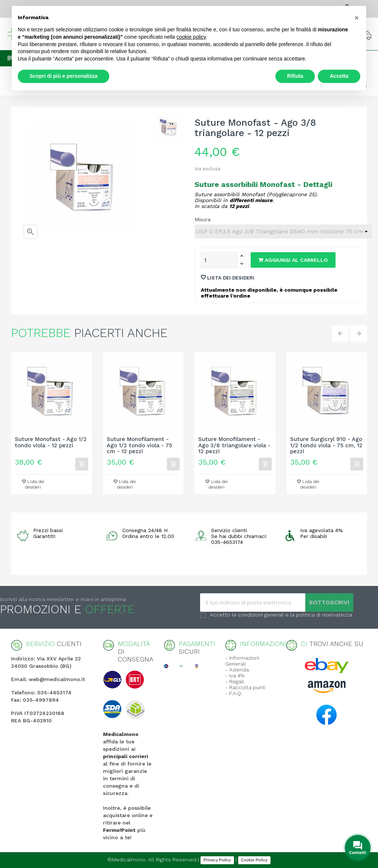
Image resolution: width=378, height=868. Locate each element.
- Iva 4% (235, 676)
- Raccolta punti (245, 687)
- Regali (235, 681)
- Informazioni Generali (242, 661)
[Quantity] (219, 260)
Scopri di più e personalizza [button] (63, 76)
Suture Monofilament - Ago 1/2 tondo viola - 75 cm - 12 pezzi (139, 445)
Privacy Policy (217, 860)
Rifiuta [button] (295, 76)
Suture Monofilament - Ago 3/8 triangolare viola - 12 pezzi (234, 445)
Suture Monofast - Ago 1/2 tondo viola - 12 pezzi (51, 442)
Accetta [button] (339, 76)
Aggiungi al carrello (293, 260)
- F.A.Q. (233, 693)
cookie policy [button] (191, 37)
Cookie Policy (254, 860)
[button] (357, 18)
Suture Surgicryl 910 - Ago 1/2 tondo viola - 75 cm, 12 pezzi (326, 445)
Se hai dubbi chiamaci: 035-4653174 (239, 539)
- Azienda (237, 670)
